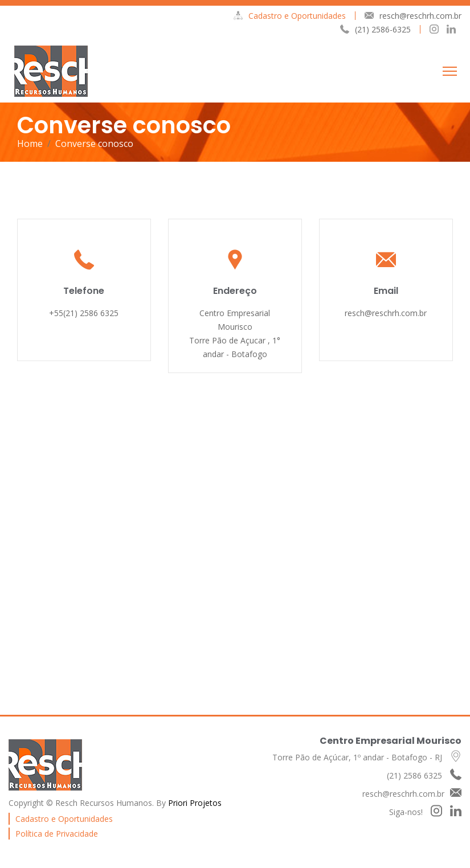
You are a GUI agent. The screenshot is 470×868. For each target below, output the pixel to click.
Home (30, 144)
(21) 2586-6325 (375, 29)
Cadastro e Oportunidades (290, 16)
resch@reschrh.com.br (413, 16)
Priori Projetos (195, 803)
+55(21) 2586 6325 (84, 313)
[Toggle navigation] (450, 71)
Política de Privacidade (57, 834)
